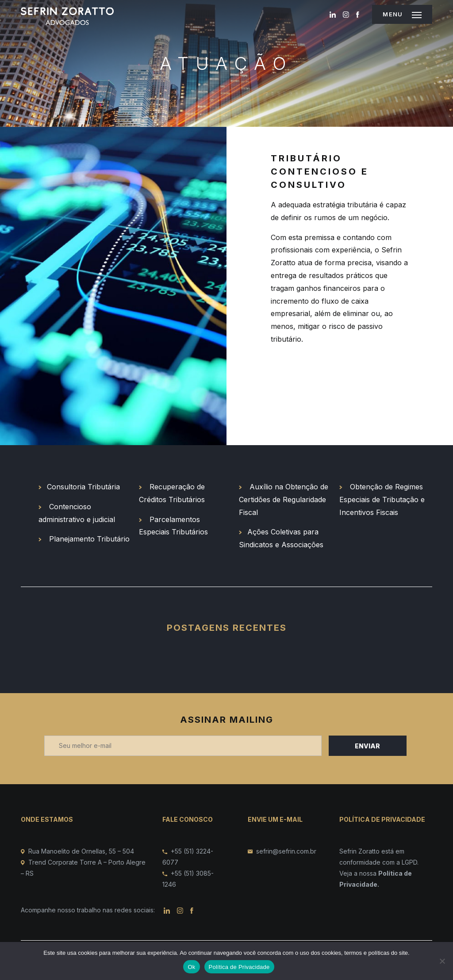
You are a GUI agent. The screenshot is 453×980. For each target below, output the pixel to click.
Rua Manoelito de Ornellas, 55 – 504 (81, 851)
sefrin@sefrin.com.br (286, 851)
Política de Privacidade (239, 967)
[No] (442, 961)
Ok (191, 967)
